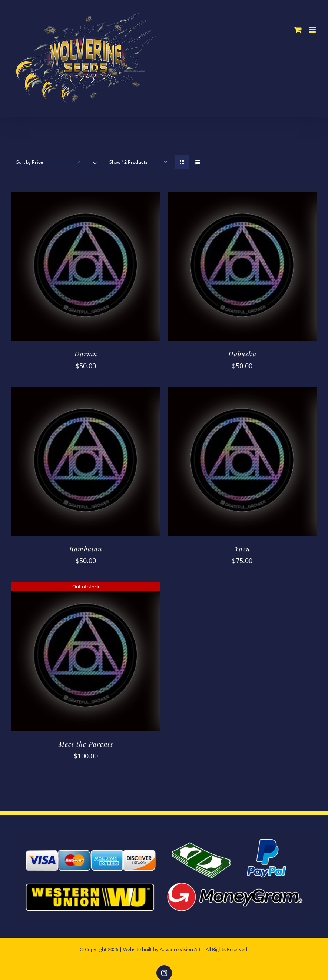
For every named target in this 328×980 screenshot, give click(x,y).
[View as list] (197, 162)
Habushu (242, 354)
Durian (86, 354)
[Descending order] (95, 162)
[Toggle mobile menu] (313, 30)
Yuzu (242, 549)
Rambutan (86, 549)
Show (128, 162)
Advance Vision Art (180, 949)
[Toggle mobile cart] (298, 30)
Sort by (30, 162)
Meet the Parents (86, 744)
